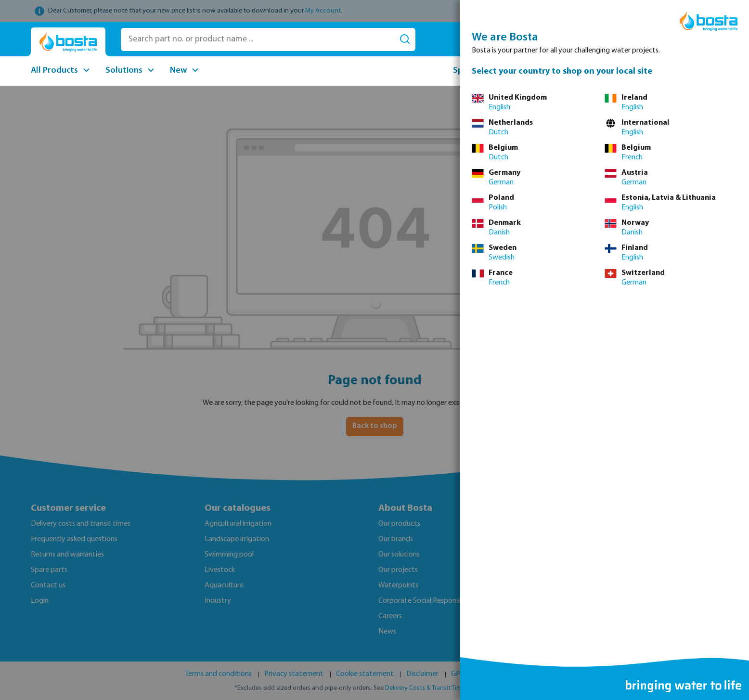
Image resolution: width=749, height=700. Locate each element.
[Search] (405, 39)
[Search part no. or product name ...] (258, 39)
